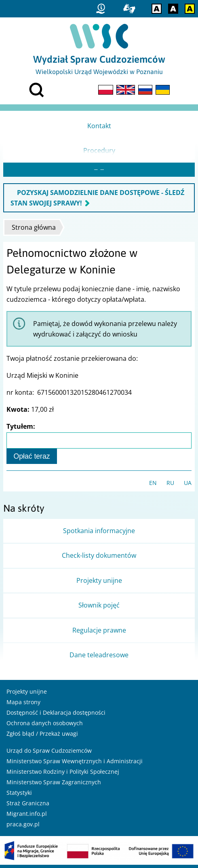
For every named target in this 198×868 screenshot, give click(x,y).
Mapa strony (23, 705)
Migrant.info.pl (27, 817)
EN (153, 486)
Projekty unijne (27, 695)
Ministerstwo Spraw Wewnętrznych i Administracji (75, 764)
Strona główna (34, 231)
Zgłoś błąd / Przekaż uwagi (42, 737)
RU (170, 486)
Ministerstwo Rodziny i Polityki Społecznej (63, 775)
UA (188, 486)
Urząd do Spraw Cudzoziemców (49, 754)
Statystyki (19, 796)
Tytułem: (21, 430)
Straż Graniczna (28, 806)
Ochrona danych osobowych (45, 726)
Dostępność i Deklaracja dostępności (56, 716)
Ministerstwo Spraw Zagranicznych (54, 785)
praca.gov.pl (23, 827)
